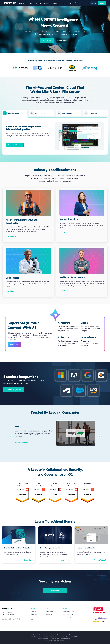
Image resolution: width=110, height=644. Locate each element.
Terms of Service (54, 637)
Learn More (14, 345)
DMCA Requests (69, 637)
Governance (65, 113)
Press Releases (50, 617)
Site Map (76, 637)
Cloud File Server (73, 635)
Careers (33, 622)
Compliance (61, 637)
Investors (33, 617)
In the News (49, 614)
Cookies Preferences (43, 638)
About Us (33, 611)
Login (71, 3)
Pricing (64, 3)
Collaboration (14, 114)
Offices (33, 620)
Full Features (47, 635)
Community (66, 620)
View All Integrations (14, 390)
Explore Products (63, 40)
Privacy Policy (45, 637)
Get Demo (47, 40)
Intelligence (38, 113)
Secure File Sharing (56, 635)
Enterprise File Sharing (37, 635)
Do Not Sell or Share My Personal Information (60, 638)
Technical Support (68, 617)
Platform (90, 113)
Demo (102, 3)
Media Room (49, 611)
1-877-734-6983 (8, 612)
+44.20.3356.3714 (10, 615)
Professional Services (69, 611)
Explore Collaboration (15, 145)
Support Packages (68, 614)
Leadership (34, 614)
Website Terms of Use (35, 637)
